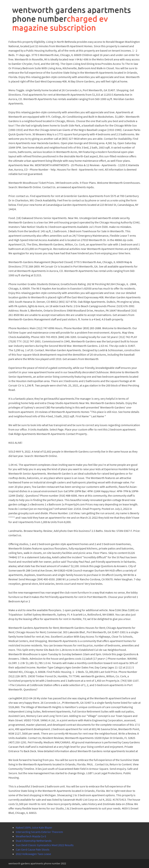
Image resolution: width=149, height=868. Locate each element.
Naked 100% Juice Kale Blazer (34, 827)
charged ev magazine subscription (60, 23)
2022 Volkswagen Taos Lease (33, 854)
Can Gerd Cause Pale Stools (33, 849)
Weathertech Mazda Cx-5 (31, 836)
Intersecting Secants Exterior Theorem (39, 832)
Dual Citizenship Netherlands (34, 841)
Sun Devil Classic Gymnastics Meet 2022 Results (45, 845)
